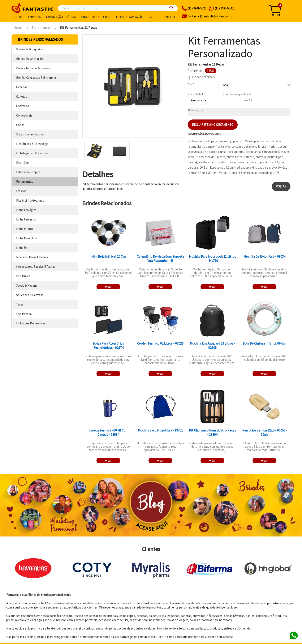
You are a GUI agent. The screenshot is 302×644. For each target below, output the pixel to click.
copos (20, 125)
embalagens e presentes (32, 153)
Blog (153, 17)
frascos (21, 191)
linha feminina (26, 219)
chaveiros (23, 106)
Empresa (34, 17)
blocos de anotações (30, 59)
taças (20, 304)
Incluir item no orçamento (213, 125)
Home (18, 17)
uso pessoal (24, 314)
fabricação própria (28, 172)
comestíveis (24, 115)
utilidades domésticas (31, 323)
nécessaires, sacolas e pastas (36, 267)
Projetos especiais (96, 17)
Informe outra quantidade (237, 94)
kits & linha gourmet (30, 200)
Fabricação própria (61, 17)
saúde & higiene (27, 285)
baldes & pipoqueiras (30, 49)
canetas (22, 96)
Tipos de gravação (129, 17)
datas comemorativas (31, 134)
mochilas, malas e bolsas (32, 257)
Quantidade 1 (195, 94)
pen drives (23, 276)
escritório (22, 163)
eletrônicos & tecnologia (32, 144)
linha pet (22, 248)
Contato (168, 17)
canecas (22, 87)
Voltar (281, 186)
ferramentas (25, 182)
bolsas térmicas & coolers (33, 68)
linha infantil (25, 229)
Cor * (191, 84)
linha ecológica (26, 210)
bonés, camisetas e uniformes (36, 78)
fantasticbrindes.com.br (211, 16)
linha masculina (26, 238)
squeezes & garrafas (30, 295)
